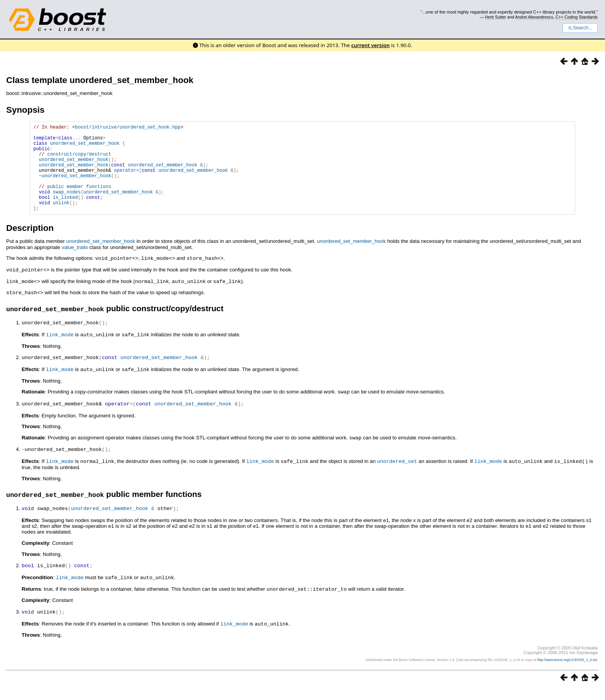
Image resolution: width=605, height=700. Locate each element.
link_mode (60, 351)
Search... (580, 28)
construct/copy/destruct (79, 161)
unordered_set (397, 475)
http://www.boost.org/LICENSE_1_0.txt (567, 671)
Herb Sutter (496, 17)
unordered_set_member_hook (85, 148)
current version (370, 45)
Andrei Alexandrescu (534, 17)
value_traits (75, 266)
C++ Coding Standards (577, 17)
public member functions (79, 200)
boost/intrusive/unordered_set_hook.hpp (128, 128)
